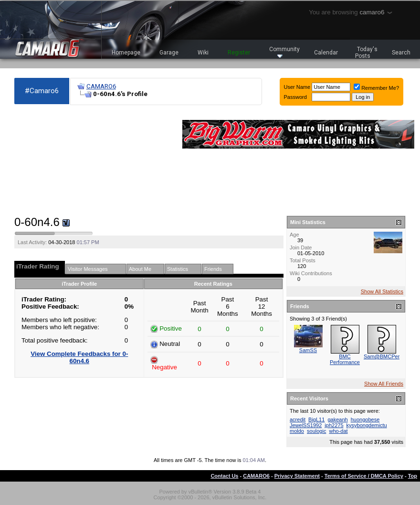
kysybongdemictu (367, 425)
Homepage (126, 53)
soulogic (316, 431)
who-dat (338, 431)
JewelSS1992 (306, 425)
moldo (297, 431)
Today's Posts (367, 53)
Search (401, 53)
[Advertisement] (67, 161)
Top (413, 476)
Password (295, 97)
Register (239, 53)
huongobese (365, 419)
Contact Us (224, 476)
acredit (298, 419)
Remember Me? (376, 88)
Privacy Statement (297, 476)
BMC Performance (345, 359)
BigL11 (316, 419)
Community (284, 52)
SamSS (308, 350)
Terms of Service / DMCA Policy (364, 476)
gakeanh (337, 419)
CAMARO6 (101, 86)
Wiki (203, 53)
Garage (169, 53)
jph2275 (334, 425)
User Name (297, 87)
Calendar (326, 53)
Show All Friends (384, 384)
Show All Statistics (382, 291)
